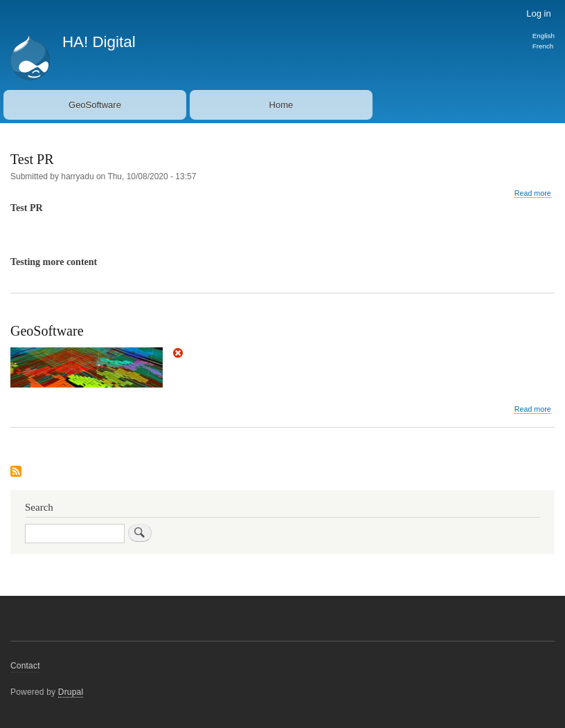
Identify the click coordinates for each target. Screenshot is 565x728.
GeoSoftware (95, 105)
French (543, 46)
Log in (538, 13)
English (544, 36)
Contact (25, 666)
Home (281, 105)
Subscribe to (16, 472)
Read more (533, 193)
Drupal (71, 692)
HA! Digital (99, 42)
